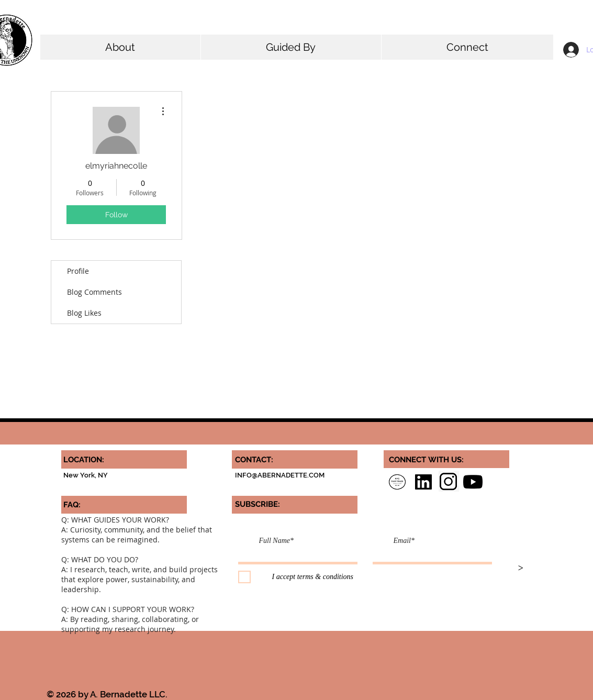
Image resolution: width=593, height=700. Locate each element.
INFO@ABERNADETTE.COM (280, 475)
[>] (521, 569)
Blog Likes (84, 313)
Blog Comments (94, 292)
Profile (78, 271)
